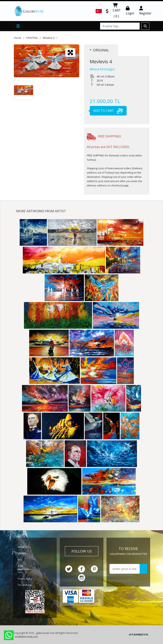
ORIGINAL (100, 50)
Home (17, 38)
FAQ (20, 560)
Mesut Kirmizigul (102, 69)
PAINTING (32, 38)
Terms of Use (25, 585)
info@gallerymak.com (26, 636)
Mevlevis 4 (48, 38)
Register (145, 11)
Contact (22, 553)
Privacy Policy (25, 579)
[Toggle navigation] (18, 26)
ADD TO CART (106, 111)
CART (117, 11)
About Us (22, 547)
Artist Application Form (24, 569)
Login (130, 11)
